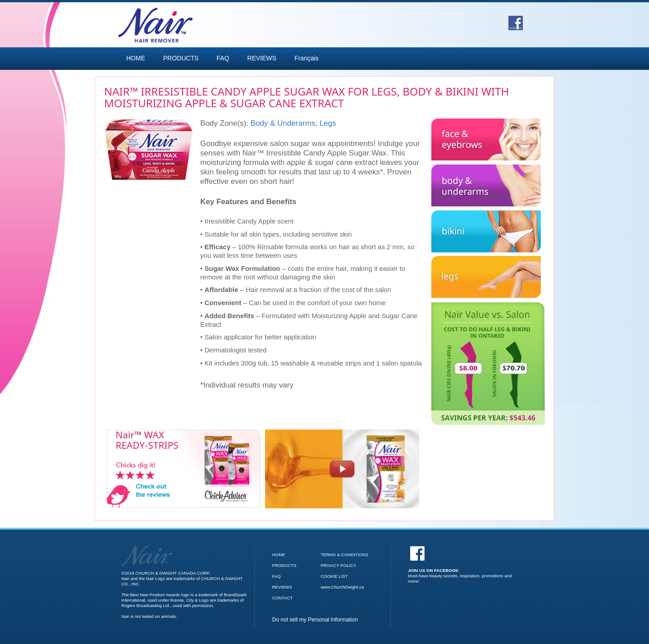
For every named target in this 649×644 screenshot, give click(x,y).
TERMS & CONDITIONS (344, 555)
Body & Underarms (283, 123)
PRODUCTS (181, 58)
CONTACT (283, 598)
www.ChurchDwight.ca (342, 587)
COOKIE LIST (334, 576)
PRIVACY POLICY (338, 565)
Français (306, 58)
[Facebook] (461, 565)
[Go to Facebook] (516, 20)
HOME (136, 58)
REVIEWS (262, 58)
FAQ (223, 58)
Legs (328, 123)
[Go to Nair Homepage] (147, 548)
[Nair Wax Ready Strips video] (342, 469)
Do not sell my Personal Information (315, 620)
